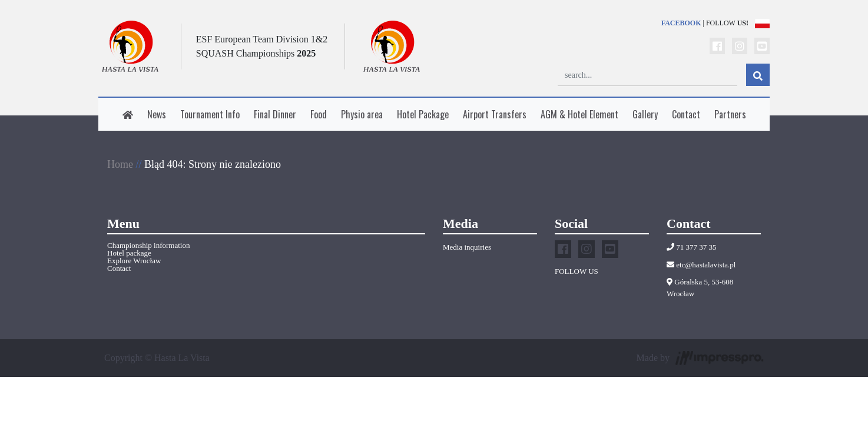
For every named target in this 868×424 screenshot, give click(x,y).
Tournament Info (210, 114)
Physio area (362, 114)
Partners (730, 114)
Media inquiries (467, 247)
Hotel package (129, 253)
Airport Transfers (495, 114)
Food (319, 114)
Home (120, 164)
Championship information (148, 245)
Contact (686, 114)
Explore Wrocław (134, 261)
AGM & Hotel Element (579, 114)
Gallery (645, 114)
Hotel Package (423, 114)
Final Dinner (275, 114)
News (157, 114)
